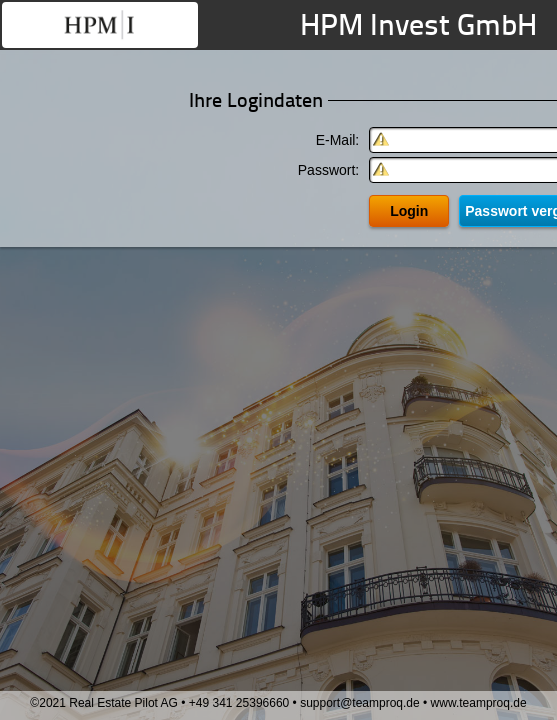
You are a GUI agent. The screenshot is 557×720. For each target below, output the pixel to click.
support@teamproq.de (360, 703)
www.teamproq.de (479, 703)
